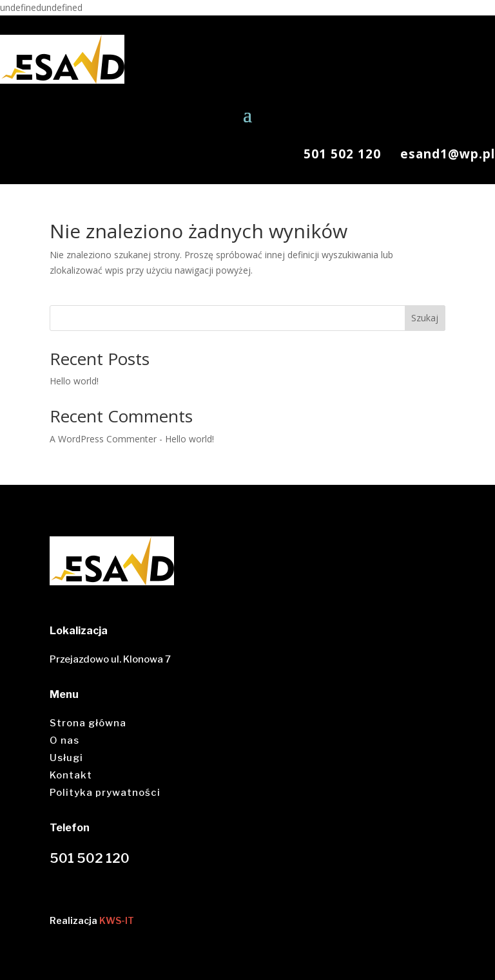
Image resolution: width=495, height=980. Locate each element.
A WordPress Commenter (103, 439)
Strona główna (88, 723)
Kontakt (71, 775)
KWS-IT (117, 920)
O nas (64, 740)
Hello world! (74, 381)
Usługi (66, 758)
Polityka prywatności (105, 793)
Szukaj (425, 318)
